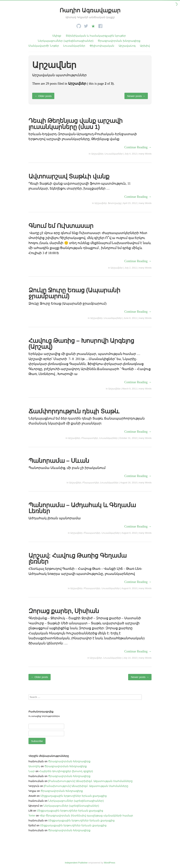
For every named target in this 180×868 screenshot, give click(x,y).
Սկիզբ (57, 36)
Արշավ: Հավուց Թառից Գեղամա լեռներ (78, 558)
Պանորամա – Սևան (59, 461)
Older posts (43, 96)
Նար (32, 771)
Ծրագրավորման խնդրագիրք (119, 41)
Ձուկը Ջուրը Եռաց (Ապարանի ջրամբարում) (74, 293)
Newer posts (136, 96)
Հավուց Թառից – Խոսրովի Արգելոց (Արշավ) (81, 344)
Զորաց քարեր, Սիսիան (64, 611)
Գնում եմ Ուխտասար (61, 226)
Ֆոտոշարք (114, 203)
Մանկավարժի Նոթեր (44, 46)
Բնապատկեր (90, 438)
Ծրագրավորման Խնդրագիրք (69, 761)
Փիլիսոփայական (102, 46)
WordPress (110, 863)
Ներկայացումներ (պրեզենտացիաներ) (66, 41)
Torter (32, 815)
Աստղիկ (34, 766)
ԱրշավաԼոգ (127, 46)
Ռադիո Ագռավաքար (90, 10)
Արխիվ (145, 46)
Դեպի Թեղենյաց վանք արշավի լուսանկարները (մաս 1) (76, 124)
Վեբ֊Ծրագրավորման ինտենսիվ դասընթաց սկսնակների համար (86, 815)
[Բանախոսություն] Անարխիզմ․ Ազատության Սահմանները (90, 781)
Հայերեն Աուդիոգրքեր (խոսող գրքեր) (66, 771)
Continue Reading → (138, 147)
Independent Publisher (76, 863)
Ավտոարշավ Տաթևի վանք (69, 176)
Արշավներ (97, 154)
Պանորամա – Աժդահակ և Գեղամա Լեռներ (82, 508)
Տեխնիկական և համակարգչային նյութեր (96, 36)
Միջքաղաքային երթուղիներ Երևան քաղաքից (74, 796)
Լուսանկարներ (74, 46)
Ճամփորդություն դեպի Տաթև (74, 411)
